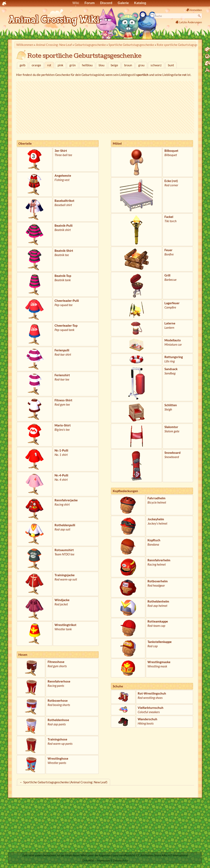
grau (141, 65)
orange (36, 65)
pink (60, 65)
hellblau (87, 65)
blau (102, 65)
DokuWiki (88, 860)
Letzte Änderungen (191, 22)
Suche (200, 16)
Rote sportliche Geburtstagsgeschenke (183, 45)
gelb (22, 65)
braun (128, 65)
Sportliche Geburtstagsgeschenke (131, 45)
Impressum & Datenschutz (112, 860)
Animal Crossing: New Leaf (54, 45)
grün (73, 65)
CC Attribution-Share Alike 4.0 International (162, 855)
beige (114, 65)
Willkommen (25, 45)
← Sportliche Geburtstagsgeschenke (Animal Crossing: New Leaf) (64, 782)
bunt (171, 65)
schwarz (156, 65)
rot (49, 65)
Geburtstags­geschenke (90, 45)
